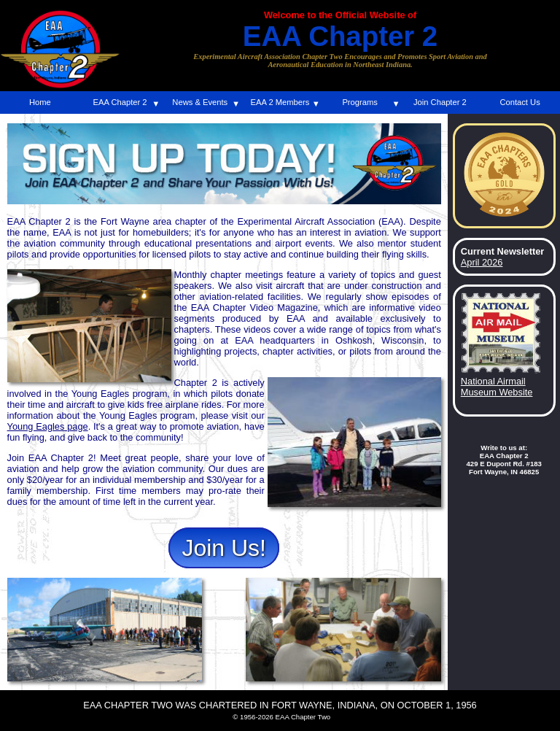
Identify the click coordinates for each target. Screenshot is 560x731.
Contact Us (520, 102)
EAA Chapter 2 (120, 102)
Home (40, 102)
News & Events (200, 102)
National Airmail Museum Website (497, 387)
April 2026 (482, 262)
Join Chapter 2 (440, 102)
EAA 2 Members (280, 102)
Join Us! (224, 548)
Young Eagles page (48, 426)
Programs (360, 102)
